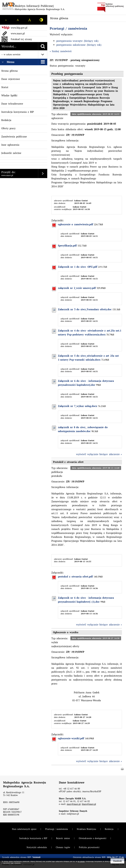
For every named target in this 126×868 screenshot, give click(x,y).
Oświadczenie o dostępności (93, 838)
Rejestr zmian (63, 838)
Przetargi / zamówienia (68, 28)
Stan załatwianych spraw (24, 829)
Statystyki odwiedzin (37, 847)
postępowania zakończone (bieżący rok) (79, 45)
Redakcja (6, 120)
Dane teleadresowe (12, 104)
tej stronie (81, 861)
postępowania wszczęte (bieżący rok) (77, 41)
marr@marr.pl (74, 804)
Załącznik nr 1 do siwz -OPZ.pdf (78, 267)
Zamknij (117, 861)
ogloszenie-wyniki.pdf (71, 738)
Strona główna (10, 71)
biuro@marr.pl (89, 804)
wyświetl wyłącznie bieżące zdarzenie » (99, 454)
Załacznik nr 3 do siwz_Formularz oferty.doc (85, 309)
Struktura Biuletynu (86, 829)
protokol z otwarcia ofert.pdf (75, 577)
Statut (5, 87)
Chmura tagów (63, 847)
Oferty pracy (8, 128)
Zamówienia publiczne (14, 137)
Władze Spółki (9, 95)
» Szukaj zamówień (61, 51)
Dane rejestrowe (11, 79)
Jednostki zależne (11, 153)
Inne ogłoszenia (10, 145)
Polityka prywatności (89, 847)
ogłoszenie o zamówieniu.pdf (76, 224)
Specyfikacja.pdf (67, 246)
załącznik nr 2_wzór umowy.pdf (77, 288)
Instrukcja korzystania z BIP (18, 112)
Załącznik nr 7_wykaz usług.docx (78, 406)
